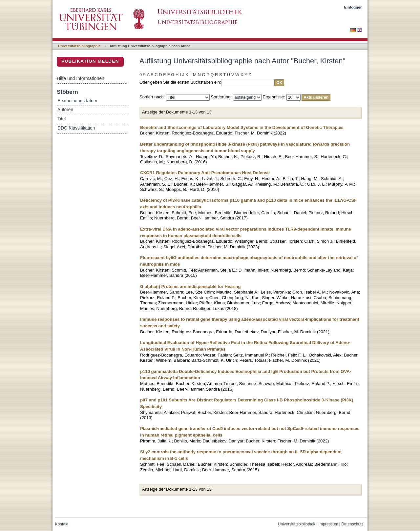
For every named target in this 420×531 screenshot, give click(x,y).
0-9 (143, 75)
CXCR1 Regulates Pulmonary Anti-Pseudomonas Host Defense (205, 173)
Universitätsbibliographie (79, 46)
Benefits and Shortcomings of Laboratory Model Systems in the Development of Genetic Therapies (242, 127)
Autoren (65, 110)
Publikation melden (90, 61)
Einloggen (354, 7)
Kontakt (62, 524)
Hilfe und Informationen (81, 78)
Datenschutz (352, 524)
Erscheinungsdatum (77, 101)
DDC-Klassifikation (76, 128)
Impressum (328, 524)
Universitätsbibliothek (297, 524)
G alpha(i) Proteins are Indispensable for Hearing (190, 286)
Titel (62, 119)
